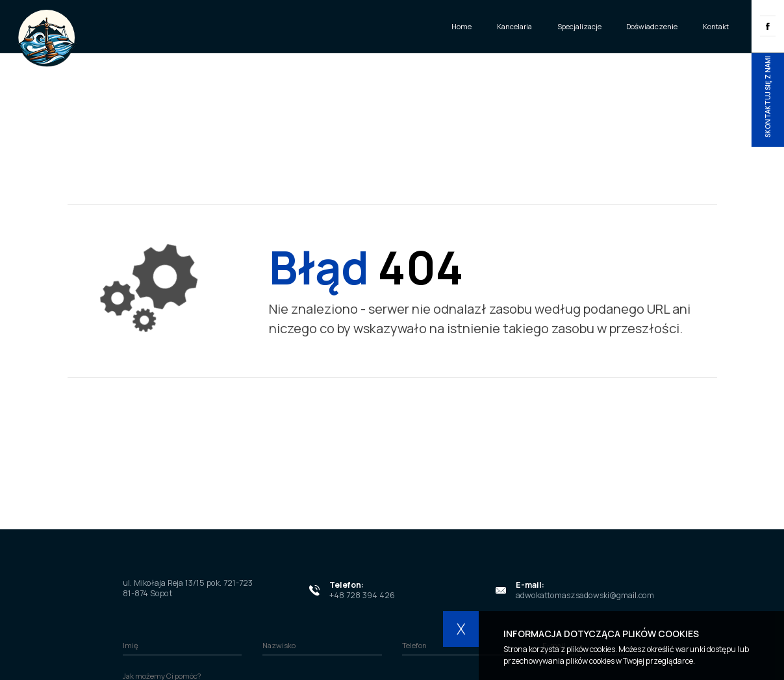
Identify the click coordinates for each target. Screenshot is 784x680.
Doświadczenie (652, 26)
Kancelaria (514, 26)
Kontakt (716, 26)
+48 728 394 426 (362, 595)
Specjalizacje (579, 26)
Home (462, 26)
